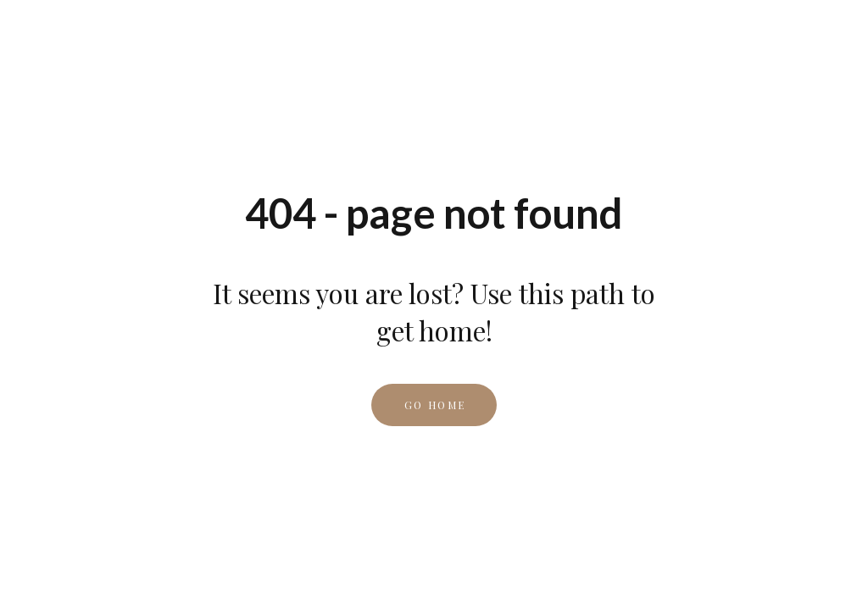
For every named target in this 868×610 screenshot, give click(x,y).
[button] (434, 405)
